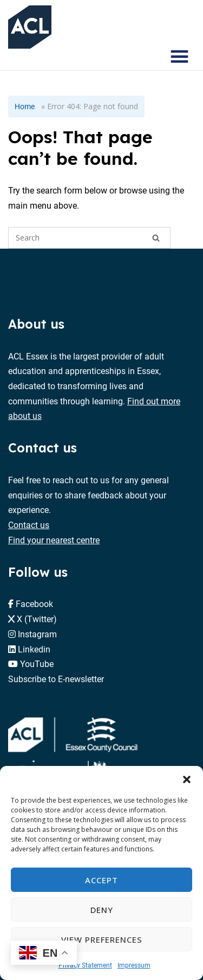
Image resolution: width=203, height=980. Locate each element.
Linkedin (34, 649)
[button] (187, 779)
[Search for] (89, 238)
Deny (102, 910)
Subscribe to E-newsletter (56, 679)
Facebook (34, 604)
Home (25, 106)
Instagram (37, 634)
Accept (101, 880)
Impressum (134, 965)
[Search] (156, 238)
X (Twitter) (37, 619)
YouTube (37, 664)
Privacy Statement (85, 965)
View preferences (102, 939)
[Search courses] (148, 57)
